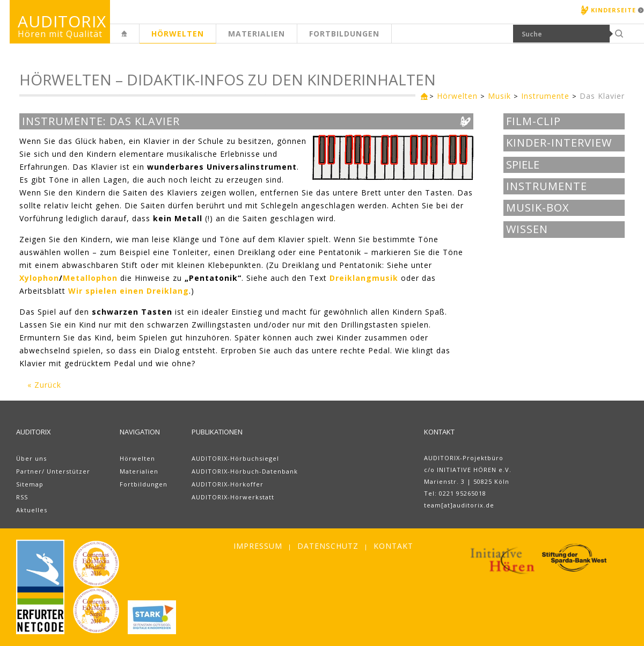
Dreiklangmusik (364, 278)
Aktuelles (32, 510)
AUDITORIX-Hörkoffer (228, 484)
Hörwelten (178, 34)
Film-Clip (533, 121)
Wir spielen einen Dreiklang (129, 291)
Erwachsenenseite (139, 39)
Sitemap (30, 484)
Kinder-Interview (559, 143)
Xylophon (39, 278)
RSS (22, 497)
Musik (499, 96)
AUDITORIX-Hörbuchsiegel (235, 458)
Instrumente (545, 96)
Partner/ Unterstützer (53, 471)
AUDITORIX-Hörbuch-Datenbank (245, 471)
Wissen (527, 229)
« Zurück (44, 385)
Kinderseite (613, 10)
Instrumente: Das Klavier (101, 121)
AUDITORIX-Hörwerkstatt (233, 497)
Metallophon (90, 278)
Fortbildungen (344, 34)
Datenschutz (328, 546)
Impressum (258, 546)
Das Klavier (602, 96)
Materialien (257, 34)
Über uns (31, 458)
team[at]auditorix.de (459, 505)
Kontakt (393, 546)
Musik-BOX (538, 208)
